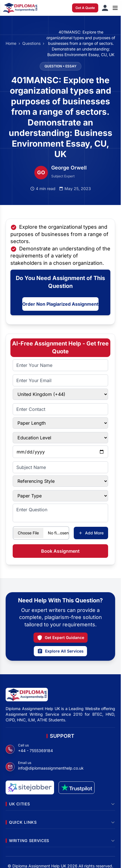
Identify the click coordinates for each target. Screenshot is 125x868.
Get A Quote (85, 8)
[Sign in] (105, 8)
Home (11, 43)
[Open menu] (115, 8)
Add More (91, 533)
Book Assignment (60, 551)
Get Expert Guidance (61, 638)
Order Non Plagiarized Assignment (60, 304)
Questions (31, 43)
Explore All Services (60, 651)
